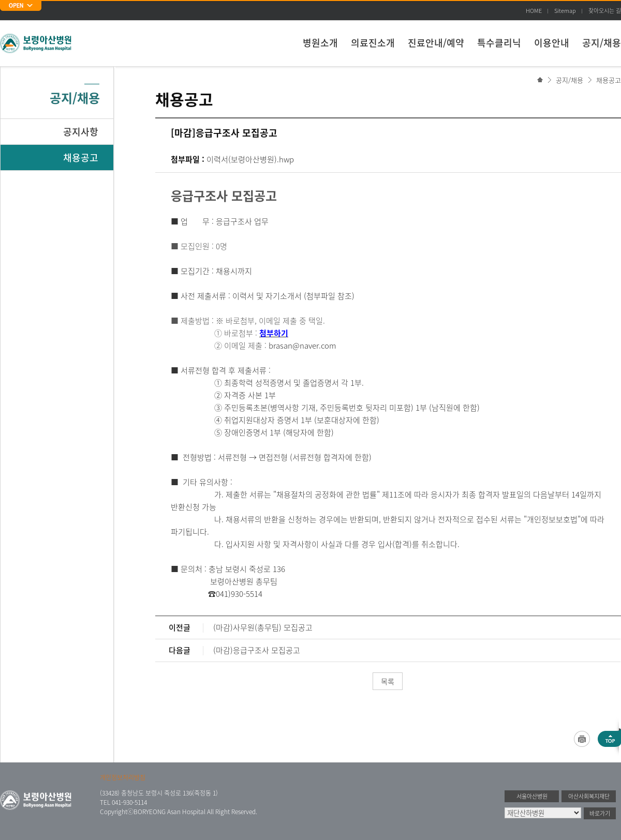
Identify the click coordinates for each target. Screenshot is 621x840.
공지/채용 (602, 43)
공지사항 (81, 132)
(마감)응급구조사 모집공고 (257, 650)
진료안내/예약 (436, 43)
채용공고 (609, 80)
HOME (534, 11)
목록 (388, 681)
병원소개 (320, 43)
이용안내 (552, 43)
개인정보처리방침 (123, 777)
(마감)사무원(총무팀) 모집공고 (263, 627)
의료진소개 (373, 43)
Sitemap (565, 11)
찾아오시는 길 (605, 11)
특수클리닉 (499, 43)
